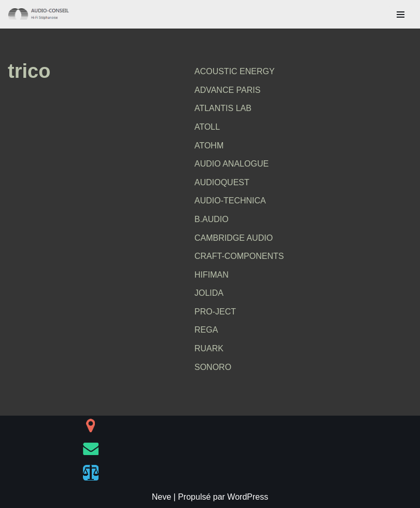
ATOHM (209, 146)
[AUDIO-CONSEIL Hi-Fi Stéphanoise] (39, 14)
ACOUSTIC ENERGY (235, 71)
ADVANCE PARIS (227, 90)
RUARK (209, 348)
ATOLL (207, 127)
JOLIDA (209, 293)
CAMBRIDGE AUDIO (234, 238)
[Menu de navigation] (401, 15)
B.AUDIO (212, 219)
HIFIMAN (212, 275)
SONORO (213, 367)
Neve (162, 497)
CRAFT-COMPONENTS (239, 256)
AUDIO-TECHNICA (230, 201)
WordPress (248, 497)
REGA (206, 330)
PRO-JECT (215, 312)
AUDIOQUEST (222, 182)
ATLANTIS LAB (223, 108)
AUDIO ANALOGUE (232, 164)
